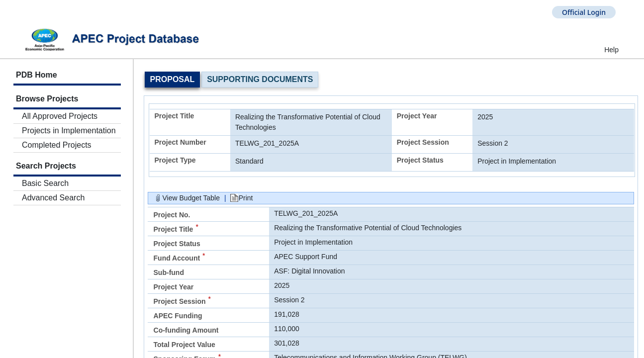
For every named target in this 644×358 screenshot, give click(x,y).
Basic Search (45, 183)
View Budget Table (191, 198)
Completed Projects (57, 145)
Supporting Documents (260, 79)
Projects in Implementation (69, 131)
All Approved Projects (60, 116)
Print (246, 198)
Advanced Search (53, 198)
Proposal (173, 79)
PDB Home (37, 75)
